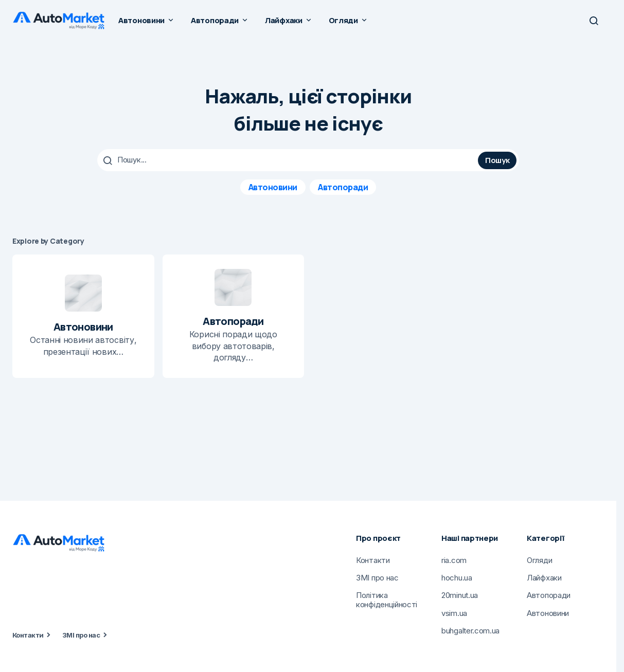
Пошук (497, 160)
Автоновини (273, 187)
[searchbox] (289, 160)
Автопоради (343, 187)
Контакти (28, 634)
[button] (594, 21)
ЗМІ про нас (81, 634)
